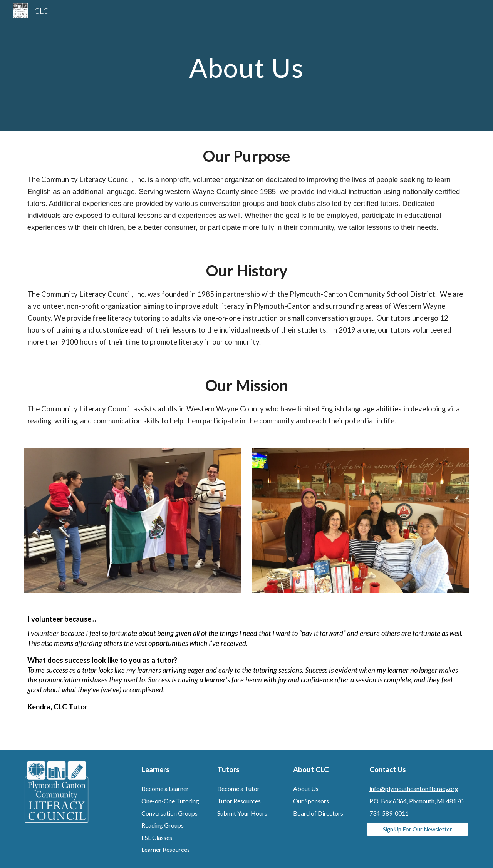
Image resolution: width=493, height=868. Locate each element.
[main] (246, 65)
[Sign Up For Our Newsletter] (418, 829)
